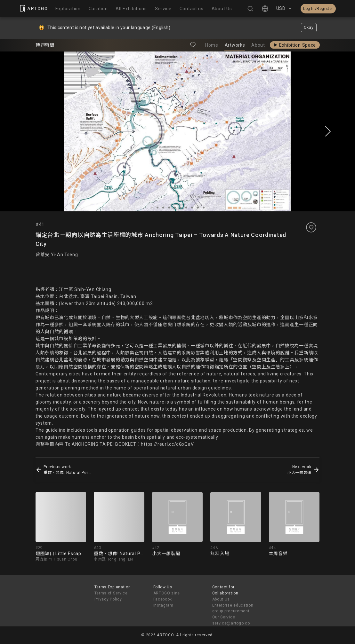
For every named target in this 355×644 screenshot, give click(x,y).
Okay (309, 27)
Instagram (163, 605)
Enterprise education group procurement (233, 608)
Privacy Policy (108, 599)
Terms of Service (111, 593)
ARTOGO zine (167, 593)
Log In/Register (318, 9)
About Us (221, 599)
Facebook (163, 599)
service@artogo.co (231, 623)
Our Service (224, 617)
